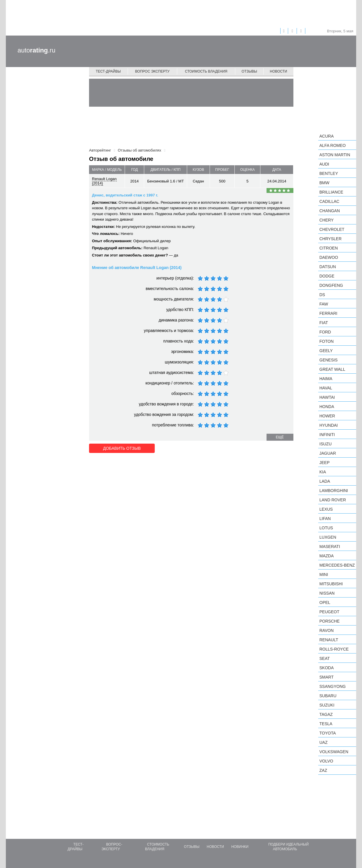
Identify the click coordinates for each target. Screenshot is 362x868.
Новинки (240, 847)
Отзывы (249, 71)
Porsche (329, 621)
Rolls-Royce (334, 649)
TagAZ (326, 714)
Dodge (327, 276)
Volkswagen (334, 752)
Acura (327, 136)
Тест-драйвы (108, 71)
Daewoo (329, 257)
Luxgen (328, 537)
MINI (324, 574)
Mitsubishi (331, 584)
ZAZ (323, 770)
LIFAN (325, 519)
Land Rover (333, 500)
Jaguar (328, 453)
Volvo (326, 761)
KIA (323, 472)
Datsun (328, 267)
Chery (327, 220)
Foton (327, 341)
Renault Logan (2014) (104, 181)
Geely (326, 351)
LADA (325, 481)
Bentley (329, 173)
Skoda (327, 668)
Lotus (326, 528)
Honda (327, 407)
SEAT (325, 658)
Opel (325, 602)
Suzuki (327, 705)
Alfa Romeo (333, 145)
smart (327, 677)
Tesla (326, 724)
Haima (326, 379)
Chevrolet (332, 229)
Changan (330, 211)
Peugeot (329, 612)
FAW (324, 304)
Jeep (324, 463)
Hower (327, 416)
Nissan (327, 593)
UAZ (323, 742)
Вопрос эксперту (152, 71)
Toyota (328, 733)
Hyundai (329, 425)
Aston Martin (335, 155)
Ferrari (328, 313)
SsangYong (333, 686)
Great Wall (332, 369)
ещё (280, 437)
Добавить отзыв (122, 448)
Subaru (328, 696)
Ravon (327, 630)
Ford (325, 332)
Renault (329, 640)
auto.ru (36, 50)
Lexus (326, 509)
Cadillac (329, 201)
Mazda (327, 556)
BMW (324, 183)
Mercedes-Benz (337, 565)
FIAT (324, 323)
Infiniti (327, 435)
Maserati (330, 547)
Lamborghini (334, 491)
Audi (324, 164)
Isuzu (326, 444)
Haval (326, 388)
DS (322, 295)
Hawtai (327, 397)
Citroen (329, 248)
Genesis (328, 360)
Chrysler (330, 239)
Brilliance (331, 192)
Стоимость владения (206, 71)
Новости (278, 71)
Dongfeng (331, 285)
